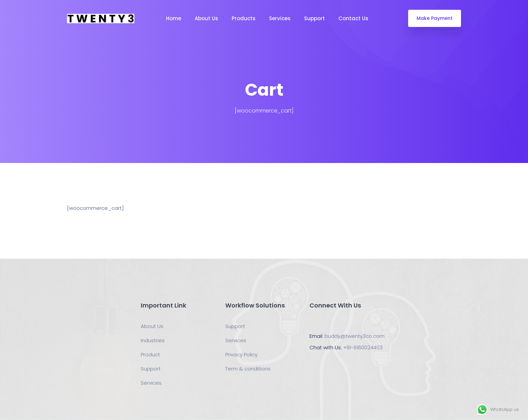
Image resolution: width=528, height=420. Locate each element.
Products (244, 18)
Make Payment (435, 18)
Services (280, 18)
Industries (153, 340)
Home (174, 18)
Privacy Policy (241, 354)
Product (150, 354)
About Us (206, 18)
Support (315, 18)
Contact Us (353, 18)
